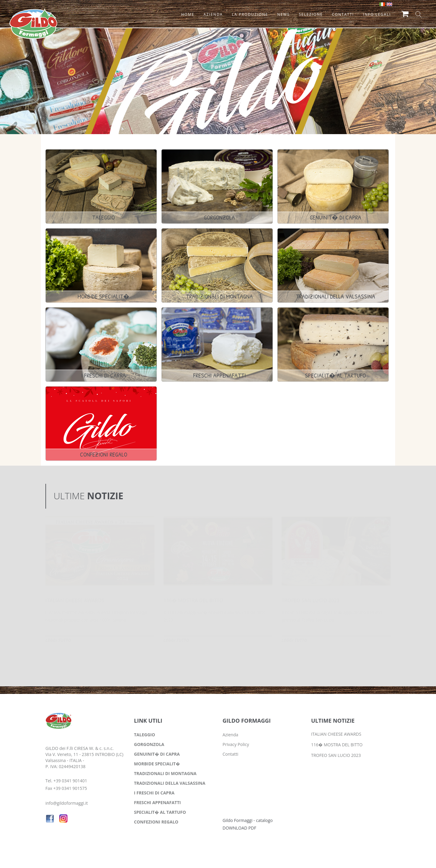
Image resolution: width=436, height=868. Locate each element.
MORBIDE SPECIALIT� (157, 764)
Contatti (230, 754)
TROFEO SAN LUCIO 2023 (310, 600)
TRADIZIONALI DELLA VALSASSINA (170, 783)
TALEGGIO (145, 735)
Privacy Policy (236, 744)
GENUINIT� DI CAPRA (157, 754)
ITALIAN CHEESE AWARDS (75, 600)
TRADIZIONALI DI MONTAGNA (165, 773)
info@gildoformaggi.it (67, 803)
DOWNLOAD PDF (239, 828)
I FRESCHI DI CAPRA (154, 793)
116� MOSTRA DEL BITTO (193, 600)
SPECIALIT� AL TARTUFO (160, 812)
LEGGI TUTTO (58, 640)
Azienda (230, 735)
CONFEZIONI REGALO (156, 822)
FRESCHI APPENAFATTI (158, 802)
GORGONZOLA (149, 744)
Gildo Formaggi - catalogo (248, 820)
